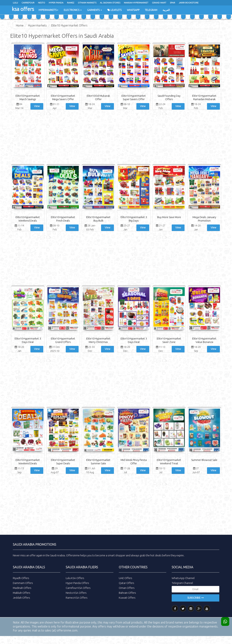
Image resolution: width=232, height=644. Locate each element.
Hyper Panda (56, 3)
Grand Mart (159, 3)
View (37, 106)
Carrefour (28, 3)
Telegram (151, 10)
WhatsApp (133, 10)
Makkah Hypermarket (136, 3)
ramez (71, 3)
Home (20, 25)
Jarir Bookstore (189, 3)
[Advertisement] (116, 138)
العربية (166, 10)
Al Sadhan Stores (110, 3)
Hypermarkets (48, 10)
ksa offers (23, 9)
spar (173, 3)
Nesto (42, 3)
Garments (95, 10)
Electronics (73, 10)
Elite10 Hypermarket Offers (69, 25)
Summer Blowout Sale (204, 460)
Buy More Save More (169, 217)
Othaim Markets (87, 3)
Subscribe (196, 598)
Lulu (15, 3)
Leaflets (114, 10)
